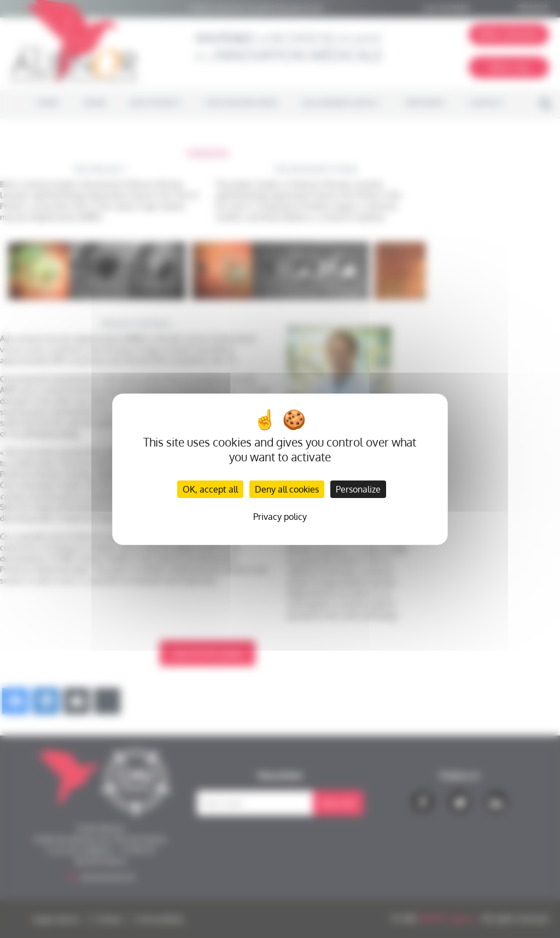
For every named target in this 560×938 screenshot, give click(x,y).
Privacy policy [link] (280, 517)
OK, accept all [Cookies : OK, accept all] (210, 489)
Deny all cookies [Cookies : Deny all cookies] (287, 489)
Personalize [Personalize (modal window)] (358, 489)
